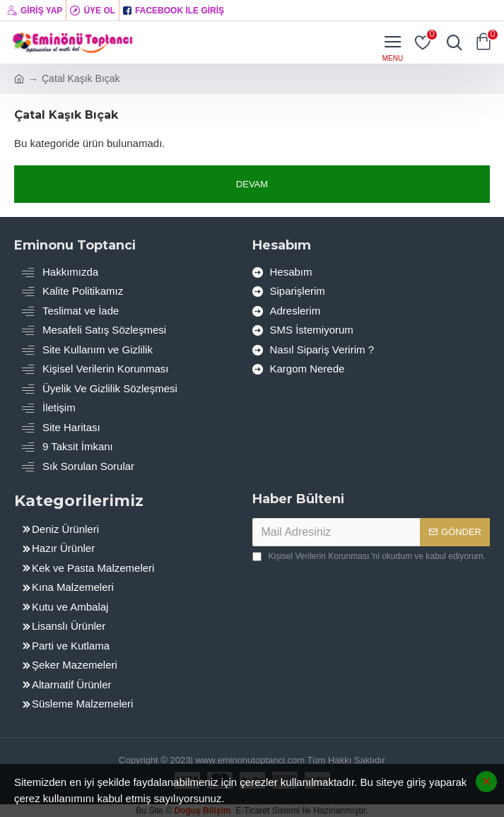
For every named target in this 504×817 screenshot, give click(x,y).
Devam (252, 184)
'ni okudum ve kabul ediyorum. (369, 556)
